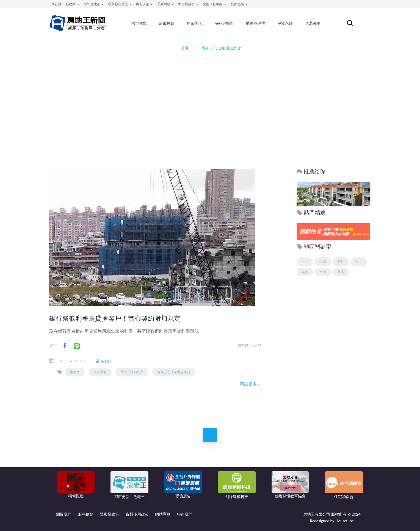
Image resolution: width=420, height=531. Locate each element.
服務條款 (86, 514)
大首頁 (56, 4)
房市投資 (167, 23)
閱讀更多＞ (250, 384)
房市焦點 (139, 23)
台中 (358, 262)
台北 (305, 262)
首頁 (184, 48)
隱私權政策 (109, 514)
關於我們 (64, 514)
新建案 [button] (72, 4)
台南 (323, 272)
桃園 (323, 262)
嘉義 (305, 272)
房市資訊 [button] (144, 4)
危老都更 (313, 23)
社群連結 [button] (239, 4)
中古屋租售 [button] (188, 4)
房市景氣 (100, 372)
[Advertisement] (210, 117)
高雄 (341, 272)
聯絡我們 (185, 514)
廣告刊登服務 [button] (214, 4)
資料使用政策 (137, 514)
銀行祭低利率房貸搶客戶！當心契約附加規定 (115, 318)
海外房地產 (224, 23)
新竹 (341, 262)
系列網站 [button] (165, 4)
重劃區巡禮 (255, 23)
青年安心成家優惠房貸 (174, 372)
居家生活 (194, 23)
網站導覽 (163, 514)
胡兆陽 (107, 361)
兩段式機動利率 (132, 372)
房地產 (75, 372)
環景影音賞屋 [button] (120, 4)
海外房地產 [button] (94, 4)
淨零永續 (285, 23)
